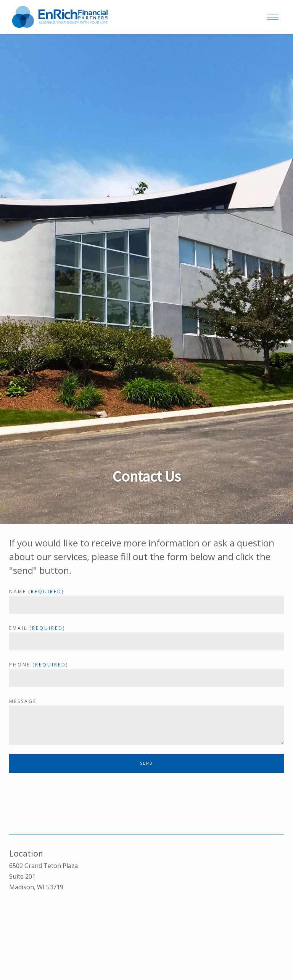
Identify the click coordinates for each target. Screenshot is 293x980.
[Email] (146, 641)
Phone (20, 665)
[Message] (146, 725)
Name (18, 592)
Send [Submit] (146, 763)
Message (23, 701)
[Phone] (146, 678)
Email (18, 628)
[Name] (146, 605)
